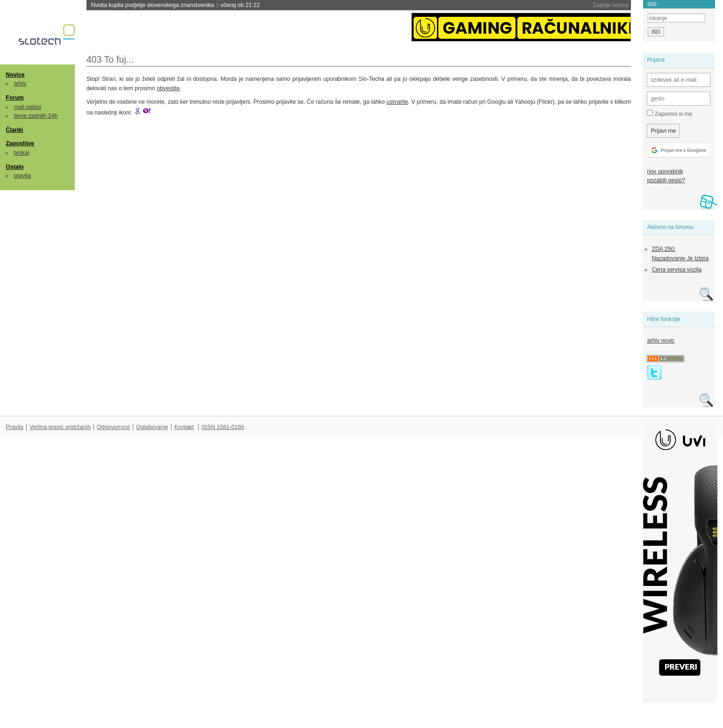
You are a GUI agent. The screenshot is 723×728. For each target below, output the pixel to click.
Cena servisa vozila (676, 270)
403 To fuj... (110, 59)
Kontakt (184, 427)
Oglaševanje (152, 427)
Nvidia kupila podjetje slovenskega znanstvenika (175, 5)
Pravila (14, 427)
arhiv (20, 84)
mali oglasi (28, 107)
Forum (14, 98)
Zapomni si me (669, 114)
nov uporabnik (665, 171)
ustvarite (397, 102)
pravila (22, 176)
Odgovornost (113, 427)
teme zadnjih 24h (36, 116)
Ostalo (14, 167)
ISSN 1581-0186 (223, 427)
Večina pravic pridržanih (60, 427)
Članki (14, 130)
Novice (15, 75)
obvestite (168, 88)
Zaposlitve (20, 143)
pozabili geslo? (666, 180)
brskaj (22, 153)
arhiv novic (661, 341)
